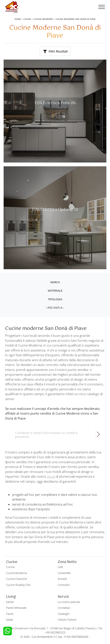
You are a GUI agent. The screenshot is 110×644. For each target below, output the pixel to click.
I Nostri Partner (67, 620)
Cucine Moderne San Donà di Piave (76, 19)
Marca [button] (55, 282)
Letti (60, 567)
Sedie (9, 620)
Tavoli (10, 614)
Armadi (62, 579)
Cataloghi (64, 614)
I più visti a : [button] (55, 308)
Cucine (27, 19)
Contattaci (64, 608)
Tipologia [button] (55, 299)
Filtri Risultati (56, 51)
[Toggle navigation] (102, 7)
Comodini (64, 585)
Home (18, 19)
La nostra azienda (69, 602)
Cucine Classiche (16, 579)
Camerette (64, 573)
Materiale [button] (55, 291)
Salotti (10, 602)
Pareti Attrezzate (16, 608)
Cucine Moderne (43, 19)
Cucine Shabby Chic (18, 585)
